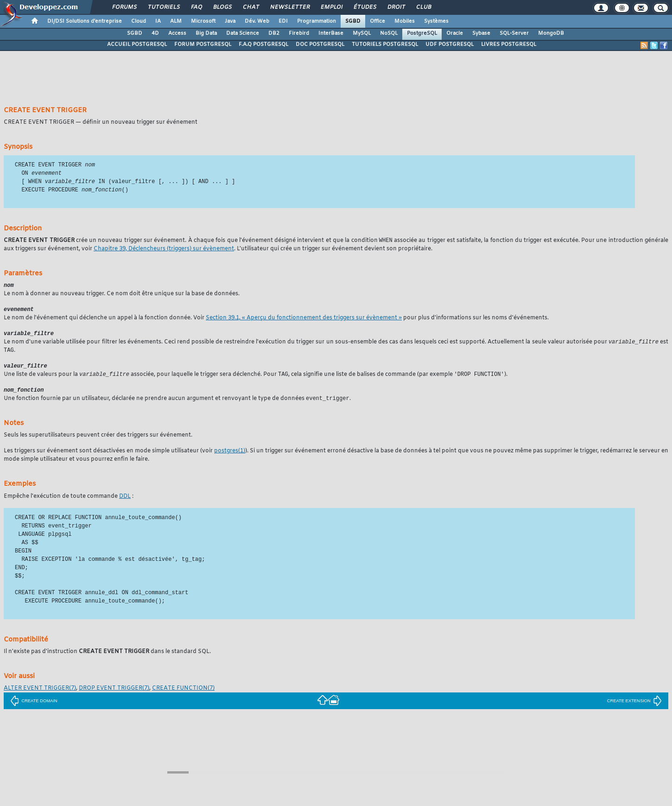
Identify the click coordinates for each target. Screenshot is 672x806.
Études (365, 7)
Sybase (481, 33)
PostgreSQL (422, 33)
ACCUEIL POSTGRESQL (137, 44)
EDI (283, 21)
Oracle (455, 33)
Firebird (299, 33)
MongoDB (551, 33)
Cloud (139, 21)
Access (177, 33)
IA (158, 21)
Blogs (222, 7)
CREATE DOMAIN (34, 707)
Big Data (206, 33)
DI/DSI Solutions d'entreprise (85, 21)
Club (423, 7)
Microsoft (203, 21)
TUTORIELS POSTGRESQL (385, 44)
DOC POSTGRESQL (320, 44)
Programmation (317, 21)
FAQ (196, 7)
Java (230, 21)
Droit (396, 7)
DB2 (274, 33)
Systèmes (436, 21)
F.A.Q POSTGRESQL (263, 44)
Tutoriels (163, 7)
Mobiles (405, 21)
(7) (40, 695)
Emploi (331, 7)
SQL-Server (514, 33)
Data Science (243, 33)
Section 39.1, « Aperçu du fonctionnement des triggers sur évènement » (304, 321)
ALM (176, 21)
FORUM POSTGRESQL (203, 44)
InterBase (331, 33)
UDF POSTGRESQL (450, 44)
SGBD (353, 21)
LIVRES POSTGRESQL (509, 44)
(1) (230, 457)
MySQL (362, 33)
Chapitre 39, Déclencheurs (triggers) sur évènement (164, 251)
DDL (125, 503)
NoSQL (389, 33)
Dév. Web (257, 21)
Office (377, 21)
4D (155, 33)
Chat (250, 7)
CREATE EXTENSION (634, 707)
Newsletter (289, 7)
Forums (124, 7)
